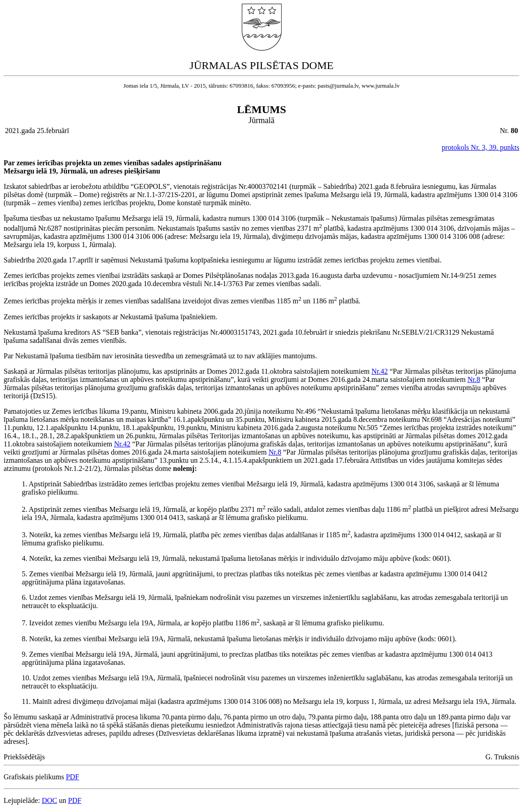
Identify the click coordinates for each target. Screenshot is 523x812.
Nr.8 (474, 379)
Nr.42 (379, 371)
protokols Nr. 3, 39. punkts (481, 147)
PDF (72, 777)
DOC (50, 800)
